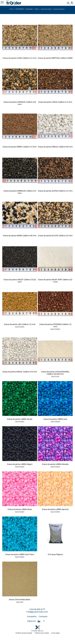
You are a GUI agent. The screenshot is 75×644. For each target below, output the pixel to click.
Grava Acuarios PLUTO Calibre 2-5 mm (55, 236)
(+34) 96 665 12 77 (37, 609)
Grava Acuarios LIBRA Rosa (20, 509)
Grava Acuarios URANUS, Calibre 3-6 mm (20, 103)
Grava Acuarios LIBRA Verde (20, 419)
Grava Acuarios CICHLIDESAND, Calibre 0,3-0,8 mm (55, 373)
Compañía (32, 616)
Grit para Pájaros (55, 554)
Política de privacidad (24, 633)
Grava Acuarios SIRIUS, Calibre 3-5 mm (20, 372)
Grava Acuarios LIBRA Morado (55, 464)
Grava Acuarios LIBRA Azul (55, 419)
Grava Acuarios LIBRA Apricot (55, 509)
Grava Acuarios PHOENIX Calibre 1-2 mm (55, 325)
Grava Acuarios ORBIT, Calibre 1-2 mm (20, 147)
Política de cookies (42, 633)
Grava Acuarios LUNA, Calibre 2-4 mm (20, 58)
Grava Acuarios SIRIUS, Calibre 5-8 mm (55, 147)
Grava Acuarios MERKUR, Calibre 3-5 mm (20, 192)
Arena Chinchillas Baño (20, 600)
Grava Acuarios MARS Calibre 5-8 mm (20, 236)
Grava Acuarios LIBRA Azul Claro (20, 554)
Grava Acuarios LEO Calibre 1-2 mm (20, 324)
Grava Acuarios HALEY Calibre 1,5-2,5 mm (20, 281)
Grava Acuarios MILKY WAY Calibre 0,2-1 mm (55, 281)
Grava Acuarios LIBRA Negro (20, 464)
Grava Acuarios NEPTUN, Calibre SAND (55, 58)
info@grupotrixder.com (37, 612)
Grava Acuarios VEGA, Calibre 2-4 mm (55, 102)
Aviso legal (55, 633)
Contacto (43, 616)
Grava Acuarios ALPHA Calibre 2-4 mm (55, 191)
